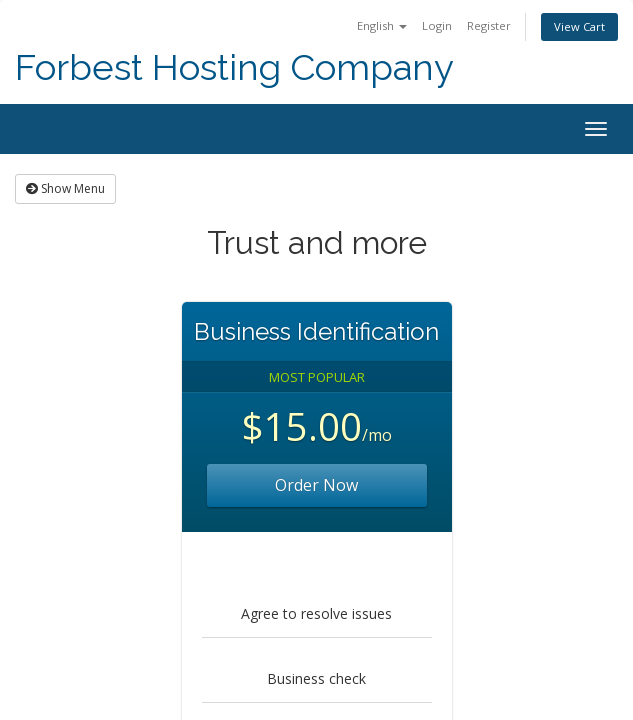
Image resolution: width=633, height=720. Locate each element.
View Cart (579, 26)
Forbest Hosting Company (234, 67)
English (382, 25)
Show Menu (65, 188)
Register (489, 25)
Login (437, 25)
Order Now (316, 485)
